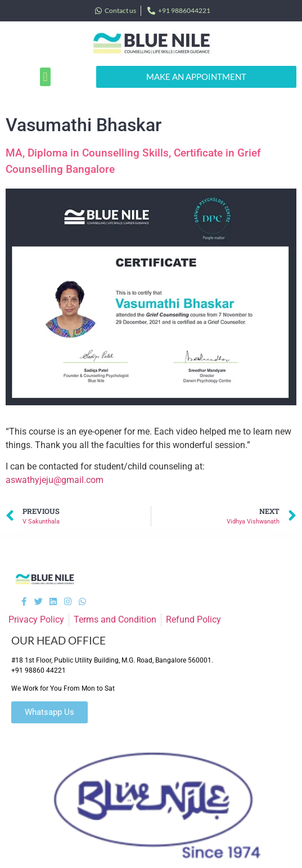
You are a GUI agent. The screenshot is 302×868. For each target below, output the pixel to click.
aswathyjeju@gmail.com (55, 480)
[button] (45, 77)
